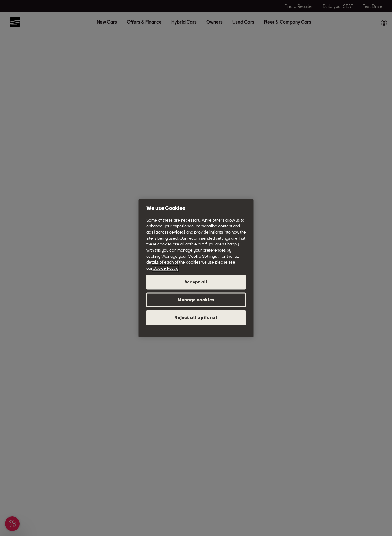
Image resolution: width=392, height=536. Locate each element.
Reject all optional (196, 317)
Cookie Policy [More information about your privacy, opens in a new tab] (165, 268)
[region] (196, 268)
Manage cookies (196, 300)
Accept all (196, 282)
